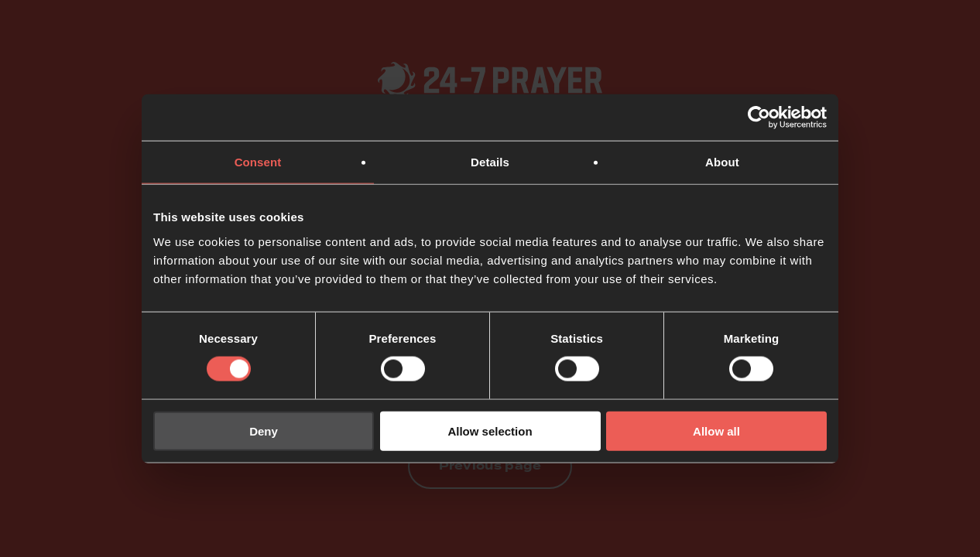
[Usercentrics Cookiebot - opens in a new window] (759, 118)
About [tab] (722, 162)
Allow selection (490, 431)
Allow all (716, 431)
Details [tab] (490, 162)
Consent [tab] (258, 162)
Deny (264, 431)
